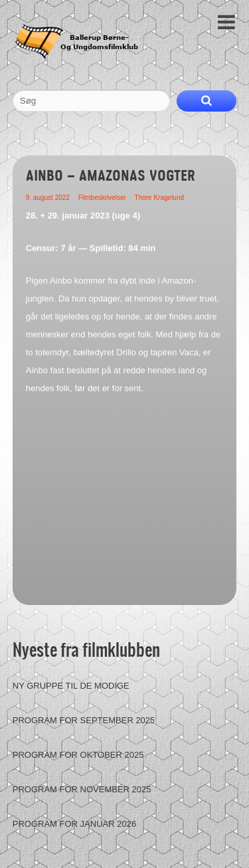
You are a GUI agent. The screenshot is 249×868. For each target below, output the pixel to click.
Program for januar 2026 (74, 824)
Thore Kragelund (160, 198)
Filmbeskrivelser (102, 198)
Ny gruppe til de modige (71, 686)
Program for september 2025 (84, 720)
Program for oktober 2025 (78, 755)
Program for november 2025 (82, 789)
